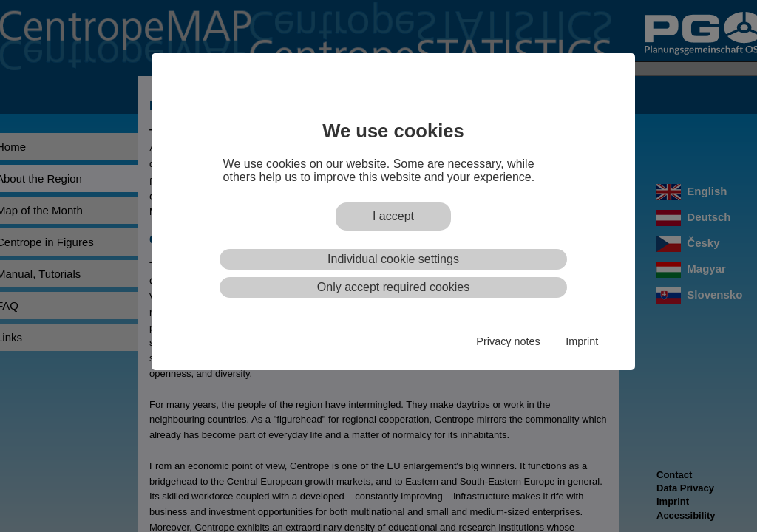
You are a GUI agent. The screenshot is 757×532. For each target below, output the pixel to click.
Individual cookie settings (393, 259)
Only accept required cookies (393, 287)
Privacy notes (508, 341)
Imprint (582, 341)
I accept (393, 216)
